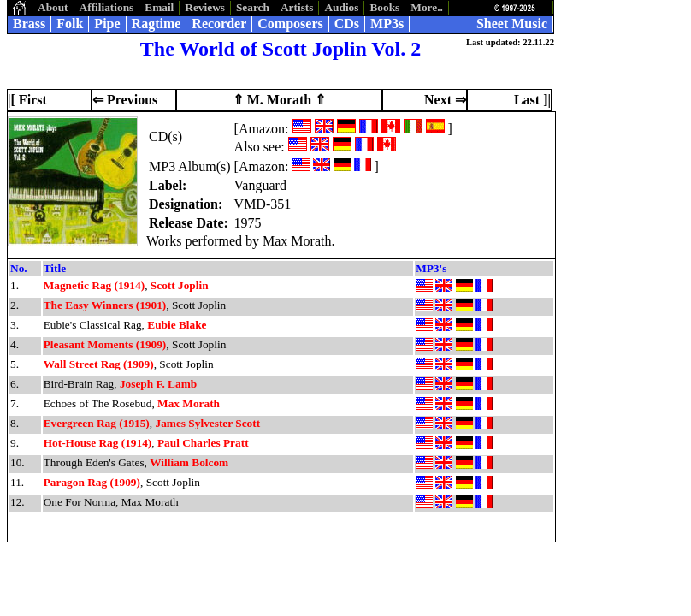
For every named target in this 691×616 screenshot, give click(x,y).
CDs (347, 24)
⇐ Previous (125, 100)
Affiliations (107, 7)
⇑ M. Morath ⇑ (280, 100)
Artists (297, 7)
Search (253, 7)
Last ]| (532, 100)
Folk (70, 24)
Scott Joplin (180, 285)
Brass (29, 24)
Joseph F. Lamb (158, 384)
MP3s (387, 24)
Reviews (205, 7)
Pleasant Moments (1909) (105, 344)
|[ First (27, 100)
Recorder (219, 24)
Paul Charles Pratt (203, 443)
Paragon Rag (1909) (92, 482)
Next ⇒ (445, 100)
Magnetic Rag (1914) (94, 285)
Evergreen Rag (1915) (97, 423)
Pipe (107, 24)
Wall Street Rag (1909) (99, 364)
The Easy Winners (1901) (105, 305)
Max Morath (189, 403)
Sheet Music (512, 24)
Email (159, 7)
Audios (341, 7)
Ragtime (157, 24)
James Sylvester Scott (207, 423)
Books (384, 7)
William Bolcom (189, 462)
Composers (290, 24)
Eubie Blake (177, 325)
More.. (427, 7)
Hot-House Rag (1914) (98, 443)
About (53, 7)
